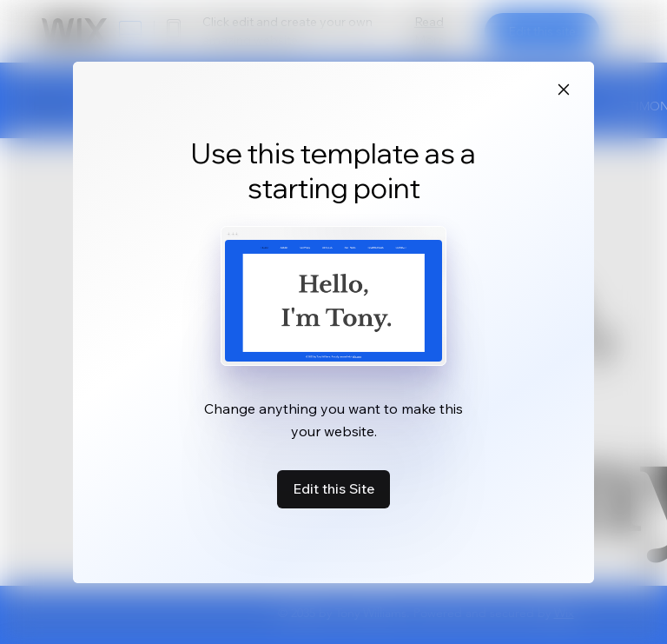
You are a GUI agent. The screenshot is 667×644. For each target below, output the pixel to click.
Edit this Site (333, 488)
